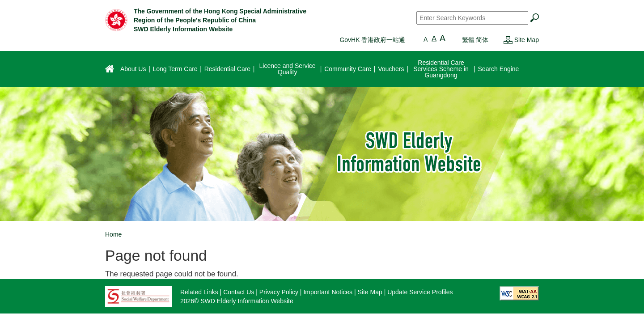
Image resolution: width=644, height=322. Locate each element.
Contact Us (239, 292)
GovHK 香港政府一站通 (372, 40)
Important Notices (328, 292)
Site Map (527, 40)
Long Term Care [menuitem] (175, 69)
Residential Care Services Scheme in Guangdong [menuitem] (441, 69)
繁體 (468, 40)
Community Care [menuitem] (348, 69)
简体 (482, 40)
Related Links (199, 292)
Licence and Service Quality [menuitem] (288, 69)
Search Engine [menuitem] (499, 69)
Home (113, 234)
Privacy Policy (279, 292)
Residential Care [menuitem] (228, 69)
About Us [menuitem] (133, 69)
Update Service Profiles (420, 292)
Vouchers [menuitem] (391, 69)
